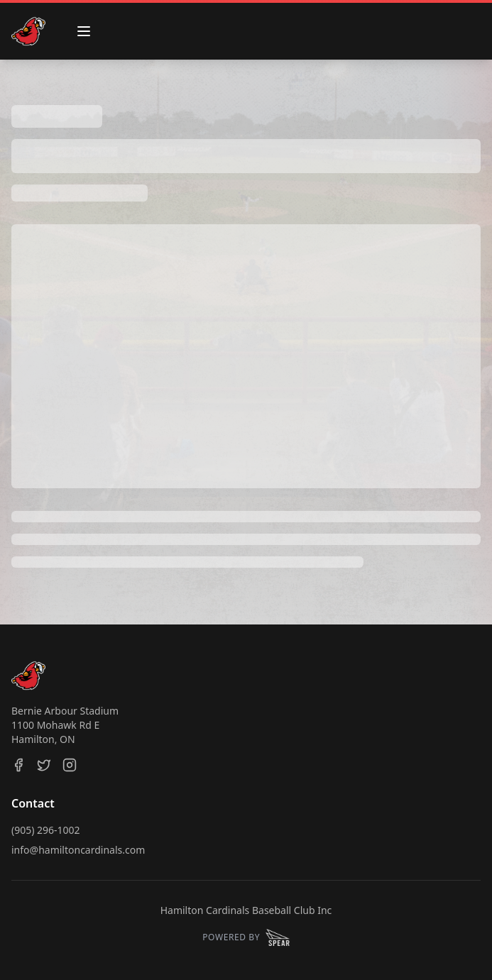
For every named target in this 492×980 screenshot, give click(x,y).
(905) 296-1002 (46, 830)
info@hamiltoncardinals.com (78, 850)
